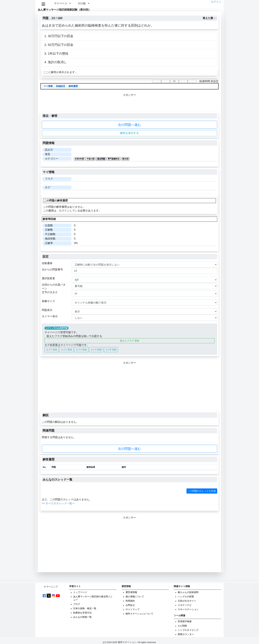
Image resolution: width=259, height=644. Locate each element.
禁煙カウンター (186, 634)
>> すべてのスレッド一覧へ (58, 503)
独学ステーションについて (139, 614)
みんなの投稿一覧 (82, 617)
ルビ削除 (182, 626)
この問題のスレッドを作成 (202, 491)
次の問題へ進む (129, 125)
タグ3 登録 (81, 350)
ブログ (77, 604)
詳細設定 (61, 86)
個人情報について (135, 597)
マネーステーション (188, 609)
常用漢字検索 (185, 621)
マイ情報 (48, 86)
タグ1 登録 (52, 350)
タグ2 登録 (66, 350)
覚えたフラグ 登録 (129, 341)
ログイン (216, 2)
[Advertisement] (129, 388)
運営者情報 (131, 592)
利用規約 (130, 601)
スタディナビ (185, 605)
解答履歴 (73, 86)
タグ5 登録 (111, 350)
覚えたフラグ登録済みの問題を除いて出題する (73, 336)
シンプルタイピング (188, 630)
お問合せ (130, 605)
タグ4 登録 (96, 350)
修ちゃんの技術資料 (188, 592)
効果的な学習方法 (82, 613)
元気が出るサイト (187, 601)
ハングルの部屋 (186, 597)
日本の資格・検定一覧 (85, 608)
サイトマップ (132, 609)
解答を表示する (129, 133)
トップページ (80, 592)
